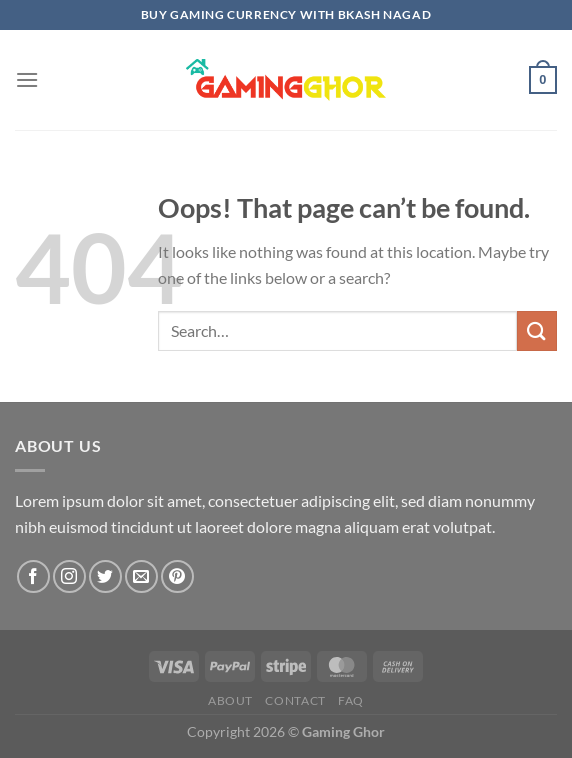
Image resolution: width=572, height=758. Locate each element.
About (230, 700)
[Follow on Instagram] (69, 576)
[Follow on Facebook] (33, 576)
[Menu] (27, 79)
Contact (295, 700)
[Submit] (537, 330)
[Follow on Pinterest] (177, 576)
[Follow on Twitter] (105, 576)
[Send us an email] (141, 576)
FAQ (351, 700)
